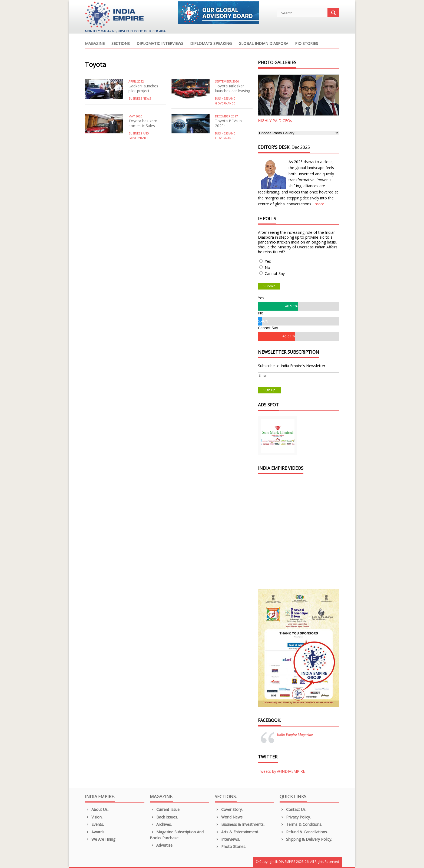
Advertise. (162, 845)
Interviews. (227, 839)
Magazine (95, 44)
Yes (268, 261)
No (267, 267)
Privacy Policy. (295, 817)
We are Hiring (100, 839)
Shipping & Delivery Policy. (306, 839)
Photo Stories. (230, 846)
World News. (229, 817)
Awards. (95, 832)
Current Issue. (165, 809)
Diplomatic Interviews (160, 44)
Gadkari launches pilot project (143, 88)
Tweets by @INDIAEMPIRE (281, 771)
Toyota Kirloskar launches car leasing (233, 88)
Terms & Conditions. (301, 824)
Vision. (94, 817)
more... (321, 204)
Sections (121, 44)
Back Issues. (164, 817)
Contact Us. (293, 809)
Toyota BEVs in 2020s (228, 123)
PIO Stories (307, 44)
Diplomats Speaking (211, 44)
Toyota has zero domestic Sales (143, 123)
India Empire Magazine (295, 735)
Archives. (161, 824)
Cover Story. (229, 809)
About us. (97, 809)
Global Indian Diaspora (263, 44)
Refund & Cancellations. (304, 832)
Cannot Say (275, 273)
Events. (94, 824)
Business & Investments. (240, 824)
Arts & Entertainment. (237, 832)
